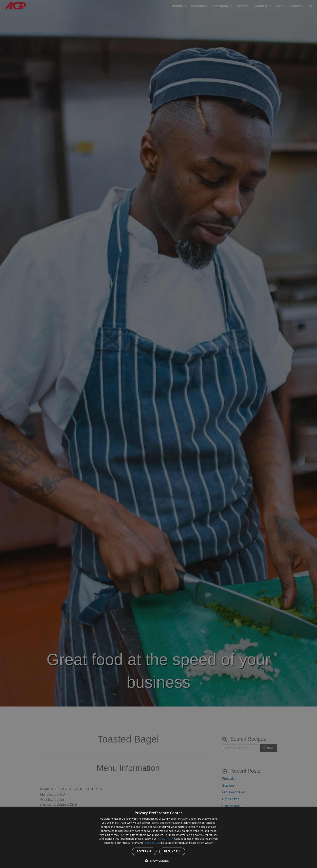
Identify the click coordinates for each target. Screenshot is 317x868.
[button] (158, 861)
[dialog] (158, 837)
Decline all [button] (172, 851)
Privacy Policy (165, 839)
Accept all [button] (144, 851)
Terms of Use (151, 843)
